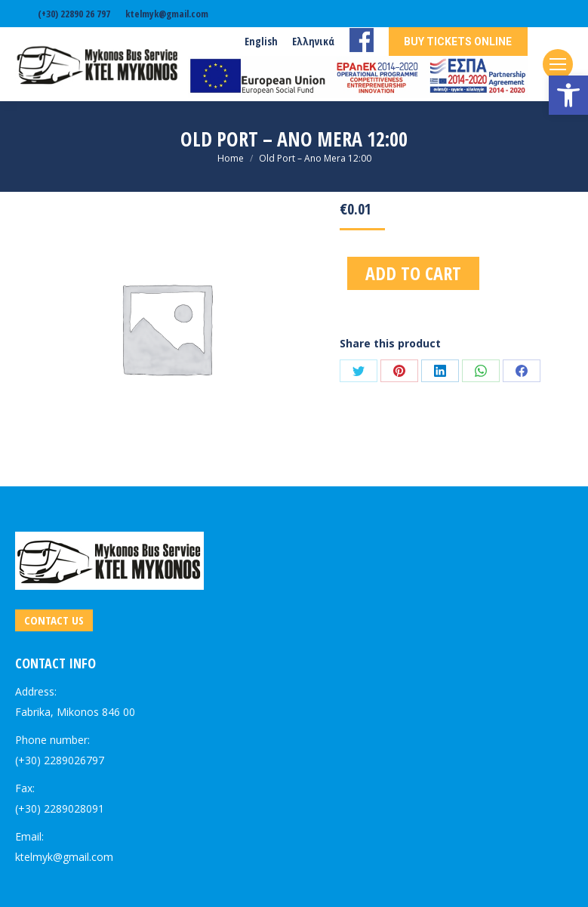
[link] (568, 95)
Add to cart (413, 273)
